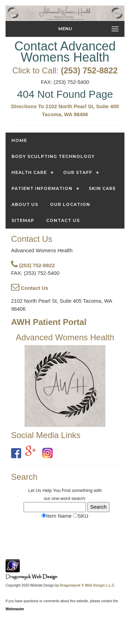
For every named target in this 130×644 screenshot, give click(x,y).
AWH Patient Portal (49, 322)
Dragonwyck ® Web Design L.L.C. (88, 585)
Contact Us (30, 288)
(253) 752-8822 (89, 70)
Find (66, 490)
